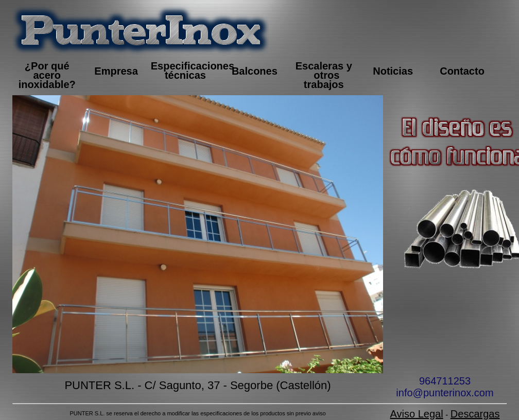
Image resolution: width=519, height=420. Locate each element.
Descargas (475, 414)
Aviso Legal (417, 414)
